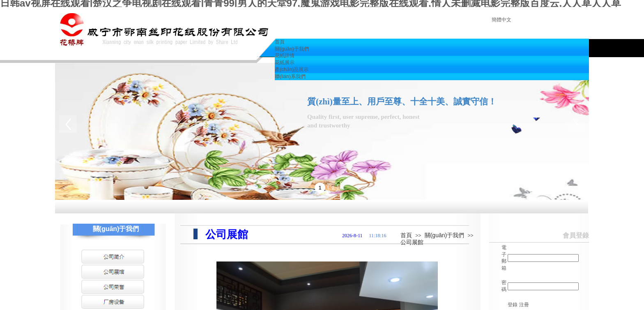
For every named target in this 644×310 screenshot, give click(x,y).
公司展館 (412, 242)
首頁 (406, 235)
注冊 (524, 305)
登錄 (513, 305)
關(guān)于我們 (444, 235)
